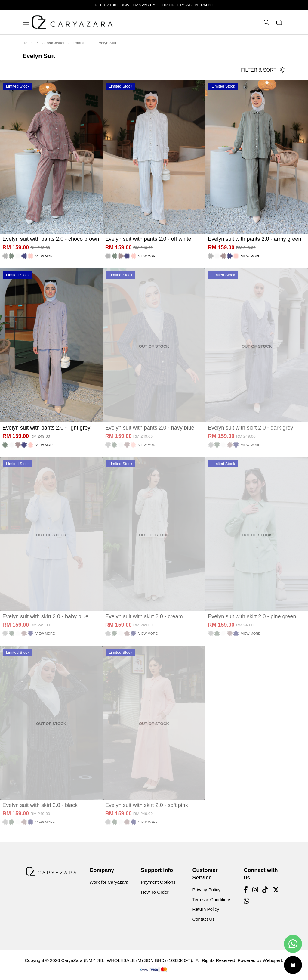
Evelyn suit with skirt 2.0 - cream (144, 616)
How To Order (155, 892)
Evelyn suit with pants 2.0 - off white (148, 239)
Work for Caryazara (109, 882)
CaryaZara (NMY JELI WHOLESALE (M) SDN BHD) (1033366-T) (127, 960)
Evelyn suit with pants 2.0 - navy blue (150, 428)
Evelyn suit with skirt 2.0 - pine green (252, 616)
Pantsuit (80, 43)
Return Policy (206, 909)
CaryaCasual (53, 43)
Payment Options (158, 882)
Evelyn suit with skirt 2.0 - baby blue (45, 616)
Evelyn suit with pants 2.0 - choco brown (51, 239)
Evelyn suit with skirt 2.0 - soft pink (147, 805)
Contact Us (203, 919)
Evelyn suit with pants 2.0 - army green (254, 239)
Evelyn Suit (106, 43)
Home (28, 43)
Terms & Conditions (212, 899)
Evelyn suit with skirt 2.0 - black (40, 805)
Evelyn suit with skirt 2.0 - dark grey (250, 428)
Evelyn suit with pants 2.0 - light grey (46, 428)
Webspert (272, 960)
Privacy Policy (206, 890)
